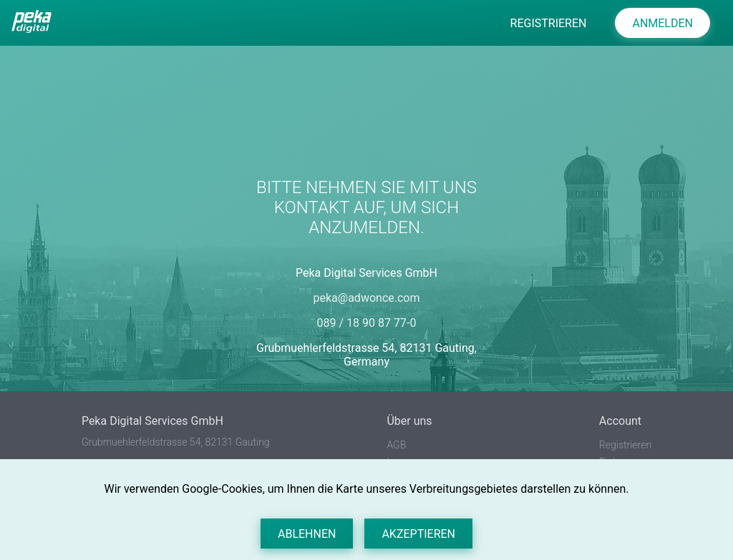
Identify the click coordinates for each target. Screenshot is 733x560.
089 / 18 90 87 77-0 (367, 323)
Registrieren (625, 445)
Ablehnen (307, 534)
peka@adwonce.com (367, 298)
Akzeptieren (418, 534)
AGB (396, 445)
